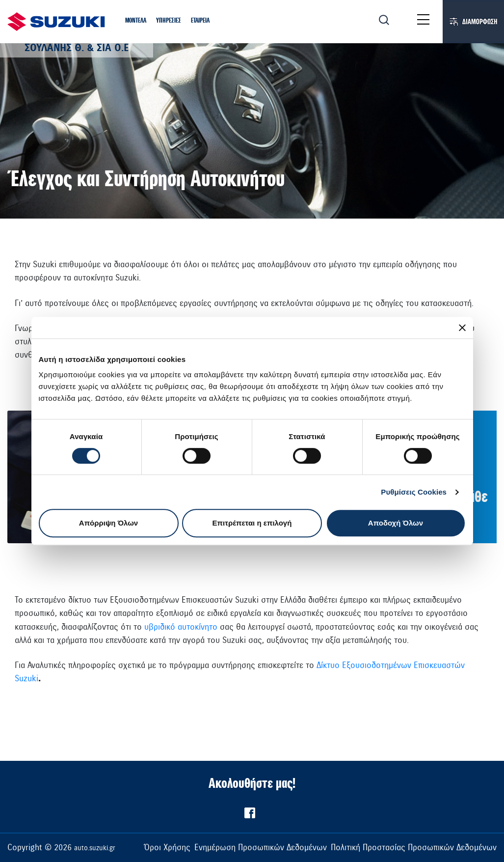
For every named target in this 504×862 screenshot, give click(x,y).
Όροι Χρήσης (167, 848)
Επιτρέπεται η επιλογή (252, 523)
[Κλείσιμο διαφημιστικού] (462, 328)
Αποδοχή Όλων (396, 523)
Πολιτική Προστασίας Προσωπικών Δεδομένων (414, 848)
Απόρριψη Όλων (108, 523)
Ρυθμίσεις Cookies (414, 492)
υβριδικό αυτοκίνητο (181, 627)
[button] (136, 21)
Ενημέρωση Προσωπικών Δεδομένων (261, 848)
